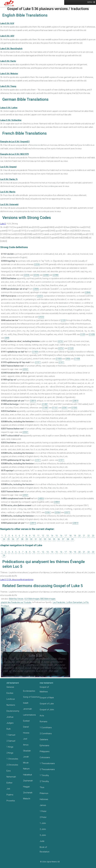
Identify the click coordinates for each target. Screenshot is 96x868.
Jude (42, 841)
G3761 (61, 341)
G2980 (56, 275)
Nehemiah (11, 777)
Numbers (11, 705)
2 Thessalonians (47, 769)
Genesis (10, 687)
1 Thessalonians (47, 763)
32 (40, 539)
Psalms (10, 795)
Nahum (26, 769)
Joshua (10, 717)
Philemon (44, 793)
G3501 (25, 369)
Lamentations (29, 715)
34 (50, 539)
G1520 (71, 348)
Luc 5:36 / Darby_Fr (9, 179)
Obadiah (27, 751)
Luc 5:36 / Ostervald (9, 204)
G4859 (41, 498)
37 (63, 539)
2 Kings (10, 753)
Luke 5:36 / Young (8, 86)
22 (89, 536)
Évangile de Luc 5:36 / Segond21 (15, 142)
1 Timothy (44, 775)
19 (75, 536)
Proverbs (11, 801)
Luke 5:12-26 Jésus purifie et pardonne (17, 580)
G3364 (58, 512)
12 (43, 536)
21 (84, 536)
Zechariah (28, 793)
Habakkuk (28, 775)
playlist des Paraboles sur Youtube (16, 602)
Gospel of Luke (47, 704)
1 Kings (10, 747)
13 (47, 536)
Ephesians (44, 745)
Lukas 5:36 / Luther (9, 108)
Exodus (10, 693)
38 (68, 539)
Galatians (44, 739)
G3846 (36, 289)
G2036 (37, 264)
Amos (26, 745)
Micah (26, 763)
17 (66, 536)
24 (4, 539)
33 (45, 539)
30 (31, 539)
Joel (25, 739)
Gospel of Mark (47, 698)
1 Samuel (11, 735)
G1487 (45, 404)
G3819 (33, 401)
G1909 (35, 352)
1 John (43, 823)
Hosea (26, 733)
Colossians (45, 757)
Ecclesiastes (29, 691)
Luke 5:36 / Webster (9, 74)
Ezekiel (26, 721)
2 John (43, 829)
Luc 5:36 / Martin (8, 192)
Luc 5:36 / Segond (8, 167)
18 (70, 536)
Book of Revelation (45, 849)
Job (8, 789)
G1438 (92, 334)
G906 (68, 359)
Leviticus (11, 699)
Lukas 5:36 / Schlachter (11, 120)
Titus (42, 787)
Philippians (45, 751)
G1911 (38, 362)
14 (52, 536)
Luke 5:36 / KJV (7, 23)
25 (8, 539)
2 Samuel (11, 741)
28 (22, 539)
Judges (10, 723)
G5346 (36, 275)
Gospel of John (47, 710)
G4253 (40, 296)
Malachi (27, 799)
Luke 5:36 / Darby (8, 61)
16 (61, 536)
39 (72, 539)
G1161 (55, 408)
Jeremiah (27, 709)
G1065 (74, 408)
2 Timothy (44, 781)
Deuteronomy (13, 711)
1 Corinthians (46, 728)
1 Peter (43, 811)
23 (93, 536)
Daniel (26, 727)
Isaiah (26, 703)
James (43, 805)
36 (59, 539)
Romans (44, 722)
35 (54, 539)
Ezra (9, 771)
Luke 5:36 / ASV (7, 36)
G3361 (65, 408)
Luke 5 (3, 224)
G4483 (46, 275)
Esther (9, 783)
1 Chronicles (12, 759)
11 (38, 536)
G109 (63, 320)
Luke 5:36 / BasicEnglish (11, 49)
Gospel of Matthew (44, 689)
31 (36, 539)
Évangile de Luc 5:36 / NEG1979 (14, 154)
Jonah (26, 757)
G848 (7, 338)
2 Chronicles (12, 765)
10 (34, 536)
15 (57, 536)
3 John (43, 835)
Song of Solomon (31, 697)
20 (79, 536)
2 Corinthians (46, 734)
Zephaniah (28, 781)
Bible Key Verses (16, 599)
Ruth (9, 729)
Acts (42, 716)
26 (13, 539)
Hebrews (44, 799)
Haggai (26, 787)
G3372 (67, 512)
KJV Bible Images (32, 599)
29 (27, 539)
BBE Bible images (48, 599)
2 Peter (43, 817)
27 (18, 539)
